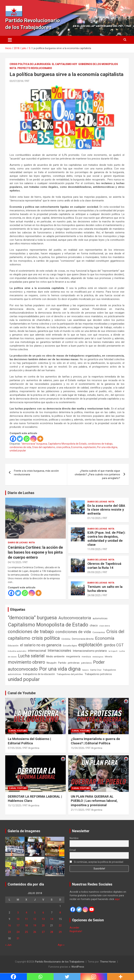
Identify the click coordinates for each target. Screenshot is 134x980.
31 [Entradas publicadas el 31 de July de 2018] (18, 938)
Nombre (74, 838)
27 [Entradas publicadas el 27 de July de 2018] (43, 932)
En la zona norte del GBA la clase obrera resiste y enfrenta (106, 510)
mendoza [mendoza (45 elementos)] (86, 657)
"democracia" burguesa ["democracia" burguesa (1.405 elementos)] (32, 618)
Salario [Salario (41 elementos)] (85, 670)
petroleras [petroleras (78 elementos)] (74, 663)
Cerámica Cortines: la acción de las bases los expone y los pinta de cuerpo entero (35, 552)
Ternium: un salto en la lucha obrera (105, 589)
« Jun (8, 945)
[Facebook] (13, 439)
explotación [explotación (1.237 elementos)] (90, 645)
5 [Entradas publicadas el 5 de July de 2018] (35, 913)
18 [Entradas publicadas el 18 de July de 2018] (26, 925)
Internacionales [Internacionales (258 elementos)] (59, 651)
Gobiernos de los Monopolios (98, 64)
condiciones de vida (20, 447)
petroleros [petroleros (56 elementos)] (86, 663)
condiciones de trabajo (100, 444)
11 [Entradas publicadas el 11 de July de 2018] (26, 919)
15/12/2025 (14, 805)
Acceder (74, 928)
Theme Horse (108, 962)
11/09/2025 (94, 549)
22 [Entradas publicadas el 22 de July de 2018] (60, 925)
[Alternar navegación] (10, 40)
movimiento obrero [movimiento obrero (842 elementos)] (26, 662)
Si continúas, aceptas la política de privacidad (96, 862)
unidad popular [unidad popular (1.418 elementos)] (24, 679)
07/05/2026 (14, 748)
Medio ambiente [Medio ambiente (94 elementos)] (55, 656)
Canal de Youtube (22, 693)
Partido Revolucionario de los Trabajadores (60, 962)
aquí (117, 899)
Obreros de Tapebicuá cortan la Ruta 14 (104, 566)
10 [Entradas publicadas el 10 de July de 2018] (18, 919)
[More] (40, 439)
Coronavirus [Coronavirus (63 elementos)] (99, 632)
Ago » (61, 945)
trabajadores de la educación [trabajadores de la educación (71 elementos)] (39, 674)
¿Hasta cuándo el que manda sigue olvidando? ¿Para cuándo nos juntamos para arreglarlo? (97, 474)
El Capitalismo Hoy (64, 64)
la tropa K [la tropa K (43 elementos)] (113, 651)
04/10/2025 (14, 562)
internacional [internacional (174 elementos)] (37, 651)
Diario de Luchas (21, 493)
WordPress (78, 967)
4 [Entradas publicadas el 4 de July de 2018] (26, 913)
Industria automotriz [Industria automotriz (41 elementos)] (17, 651)
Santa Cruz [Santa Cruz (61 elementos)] (96, 670)
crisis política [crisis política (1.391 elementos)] (46, 638)
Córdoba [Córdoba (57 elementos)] (66, 639)
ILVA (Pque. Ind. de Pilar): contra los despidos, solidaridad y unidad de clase (106, 538)
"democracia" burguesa (34, 444)
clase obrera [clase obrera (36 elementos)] (105, 626)
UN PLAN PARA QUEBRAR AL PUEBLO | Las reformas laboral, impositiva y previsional (94, 801)
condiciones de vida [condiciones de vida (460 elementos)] (73, 632)
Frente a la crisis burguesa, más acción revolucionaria (36, 473)
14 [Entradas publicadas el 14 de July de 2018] (52, 919)
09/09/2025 (94, 572)
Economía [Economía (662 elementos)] (105, 638)
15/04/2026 (77, 748)
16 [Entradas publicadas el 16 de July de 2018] (9, 925)
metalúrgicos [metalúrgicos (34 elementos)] (98, 657)
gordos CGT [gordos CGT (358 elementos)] (114, 645)
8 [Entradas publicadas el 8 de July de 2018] (60, 913)
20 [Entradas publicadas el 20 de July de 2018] (43, 925)
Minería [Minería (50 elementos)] (109, 657)
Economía (77, 447)
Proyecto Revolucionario (35, 68)
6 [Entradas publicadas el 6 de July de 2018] (43, 913)
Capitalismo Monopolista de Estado (67, 444)
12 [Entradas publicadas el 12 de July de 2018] (35, 919)
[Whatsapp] (27, 439)
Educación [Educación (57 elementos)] (13, 646)
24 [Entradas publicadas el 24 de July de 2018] (18, 932)
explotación (90, 447)
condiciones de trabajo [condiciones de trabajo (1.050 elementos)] (31, 631)
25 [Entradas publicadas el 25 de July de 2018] (26, 932)
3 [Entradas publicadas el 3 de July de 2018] (18, 913)
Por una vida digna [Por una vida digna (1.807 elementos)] (60, 669)
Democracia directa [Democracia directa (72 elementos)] (83, 639)
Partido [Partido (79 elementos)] (62, 663)
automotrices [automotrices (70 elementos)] (100, 618)
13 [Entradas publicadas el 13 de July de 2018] (43, 919)
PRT (27, 81)
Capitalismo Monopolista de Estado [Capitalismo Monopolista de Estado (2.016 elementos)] (48, 625)
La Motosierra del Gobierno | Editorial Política (29, 741)
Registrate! (76, 931)
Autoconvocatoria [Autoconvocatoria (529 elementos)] (75, 618)
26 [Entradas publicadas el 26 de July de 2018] (35, 932)
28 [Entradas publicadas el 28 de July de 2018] (52, 932)
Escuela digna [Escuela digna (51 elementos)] (70, 646)
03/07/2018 (16, 81)
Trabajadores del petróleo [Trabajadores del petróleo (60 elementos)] (70, 674)
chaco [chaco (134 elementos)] (94, 625)
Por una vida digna (107, 447)
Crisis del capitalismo (44, 447)
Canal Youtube (18, 731)
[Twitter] (20, 439)
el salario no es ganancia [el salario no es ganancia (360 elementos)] (41, 645)
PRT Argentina (31, 748)
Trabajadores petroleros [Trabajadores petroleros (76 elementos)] (98, 674)
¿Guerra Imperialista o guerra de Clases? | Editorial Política (95, 741)
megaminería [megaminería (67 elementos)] (73, 656)
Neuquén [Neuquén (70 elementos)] (52, 663)
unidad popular (18, 451)
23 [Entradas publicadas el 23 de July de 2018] (9, 932)
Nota (13, 68)
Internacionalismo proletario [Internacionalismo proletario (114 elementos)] (90, 651)
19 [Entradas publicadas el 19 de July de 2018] (35, 925)
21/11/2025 (77, 810)
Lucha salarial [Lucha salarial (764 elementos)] (31, 656)
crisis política (63, 447)
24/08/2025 (94, 595)
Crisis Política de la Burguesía (30, 64)
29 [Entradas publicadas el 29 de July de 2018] (60, 932)
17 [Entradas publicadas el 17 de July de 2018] (18, 925)
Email (73, 850)
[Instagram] (33, 439)
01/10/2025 (94, 518)
